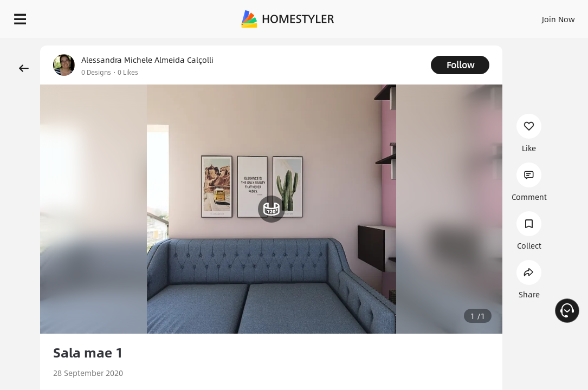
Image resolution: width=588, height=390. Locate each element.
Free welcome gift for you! (503, 43)
